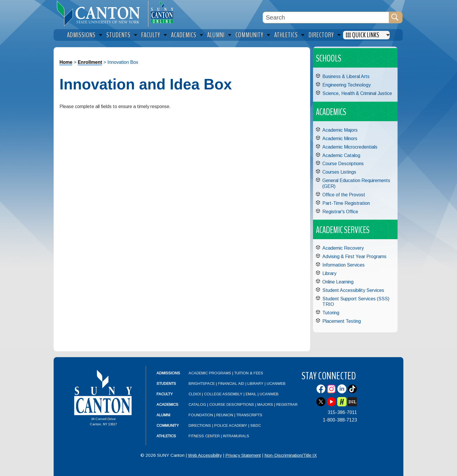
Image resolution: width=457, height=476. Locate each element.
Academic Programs (210, 373)
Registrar (287, 404)
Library (329, 273)
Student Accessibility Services (353, 290)
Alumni (163, 415)
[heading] (101, 13)
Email (251, 394)
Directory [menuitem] (321, 35)
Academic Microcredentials (350, 147)
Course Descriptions (343, 164)
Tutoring (331, 313)
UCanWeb (276, 384)
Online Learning (338, 282)
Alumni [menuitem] (216, 35)
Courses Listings (339, 172)
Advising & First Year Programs (354, 256)
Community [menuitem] (249, 35)
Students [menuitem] (118, 35)
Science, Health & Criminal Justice (357, 93)
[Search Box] (326, 17)
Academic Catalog (341, 155)
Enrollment (90, 62)
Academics (167, 404)
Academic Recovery (343, 248)
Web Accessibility (205, 455)
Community (168, 425)
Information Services (343, 265)
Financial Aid (231, 384)
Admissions (168, 373)
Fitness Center (204, 436)
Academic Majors (340, 130)
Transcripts (249, 415)
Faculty (165, 394)
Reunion (225, 415)
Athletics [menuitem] (286, 35)
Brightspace (202, 384)
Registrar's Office (340, 212)
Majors (265, 404)
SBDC (256, 425)
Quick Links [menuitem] (366, 35)
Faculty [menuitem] (151, 35)
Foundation (201, 415)
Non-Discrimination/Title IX (291, 455)
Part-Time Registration (346, 203)
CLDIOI (195, 394)
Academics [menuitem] (184, 35)
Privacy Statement (243, 455)
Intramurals (236, 436)
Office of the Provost (344, 195)
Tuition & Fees (249, 373)
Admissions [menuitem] (81, 35)
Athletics (166, 436)
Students (166, 384)
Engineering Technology (347, 85)
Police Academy (231, 425)
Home (66, 62)
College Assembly (223, 394)
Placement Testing (342, 321)
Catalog (197, 404)
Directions (200, 425)
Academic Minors (340, 139)
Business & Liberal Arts (346, 76)
